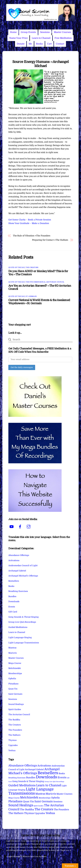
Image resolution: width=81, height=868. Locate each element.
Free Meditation (63, 38)
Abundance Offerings (19, 555)
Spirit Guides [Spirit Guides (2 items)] (39, 806)
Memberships (15, 673)
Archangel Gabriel (17, 571)
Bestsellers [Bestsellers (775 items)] (48, 773)
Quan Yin (13, 689)
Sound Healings (16, 704)
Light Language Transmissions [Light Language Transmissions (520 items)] (31, 791)
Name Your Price (18, 38)
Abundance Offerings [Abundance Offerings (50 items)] (23, 766)
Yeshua (12, 750)
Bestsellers (14, 581)
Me (30, 44)
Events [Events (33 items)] (62, 777)
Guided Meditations (18, 627)
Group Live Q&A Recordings (22, 622)
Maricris (13, 653)
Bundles (12, 596)
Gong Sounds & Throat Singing (24, 617)
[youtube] (12, 527)
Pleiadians (13, 684)
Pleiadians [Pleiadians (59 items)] (15, 801)
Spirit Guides (15, 709)
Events (12, 607)
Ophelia (12, 679)
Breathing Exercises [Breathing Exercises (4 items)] (17, 778)
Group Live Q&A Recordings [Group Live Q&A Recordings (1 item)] (54, 782)
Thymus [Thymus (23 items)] (29, 813)
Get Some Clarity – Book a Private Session (30, 220)
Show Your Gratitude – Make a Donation (29, 223)
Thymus (13, 740)
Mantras (12, 648)
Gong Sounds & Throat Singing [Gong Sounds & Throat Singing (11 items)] (28, 781)
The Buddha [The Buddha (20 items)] (27, 810)
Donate (21, 44)
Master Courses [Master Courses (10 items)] (64, 794)
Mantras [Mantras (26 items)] (40, 794)
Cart (49, 44)
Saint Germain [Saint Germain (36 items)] (44, 801)
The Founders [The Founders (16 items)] (61, 810)
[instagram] (29, 527)
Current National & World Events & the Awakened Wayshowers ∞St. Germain (39, 302)
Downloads (14, 601)
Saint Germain (15, 694)
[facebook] (21, 527)
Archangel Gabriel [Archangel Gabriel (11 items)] (34, 769)
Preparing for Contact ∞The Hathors (50, 240)
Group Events (28, 32)
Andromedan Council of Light (23, 566)
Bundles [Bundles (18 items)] (31, 778)
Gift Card (13, 612)
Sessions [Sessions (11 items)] (58, 802)
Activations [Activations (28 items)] (44, 766)
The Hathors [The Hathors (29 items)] (16, 813)
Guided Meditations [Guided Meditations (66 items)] (22, 785)
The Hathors (14, 735)
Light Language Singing (20, 637)
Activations (14, 560)
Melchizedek (15, 668)
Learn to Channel (41, 38)
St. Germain (31, 296)
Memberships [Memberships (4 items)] (45, 798)
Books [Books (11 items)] (62, 773)
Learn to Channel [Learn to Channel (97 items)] (49, 785)
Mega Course (15, 663)
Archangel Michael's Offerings (23, 576)
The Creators (32, 267)
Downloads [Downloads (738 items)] (46, 777)
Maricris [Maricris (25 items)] (51, 794)
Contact (60, 44)
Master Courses (62, 32)
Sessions (45, 32)
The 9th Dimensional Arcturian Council (45, 282)
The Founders (15, 730)
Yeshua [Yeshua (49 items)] (50, 813)
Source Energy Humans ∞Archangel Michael (40, 64)
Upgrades (13, 745)
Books (39, 44)
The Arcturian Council (19, 714)
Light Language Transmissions (24, 643)
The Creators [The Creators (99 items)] (44, 809)
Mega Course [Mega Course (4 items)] (14, 798)
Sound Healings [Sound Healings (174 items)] (21, 805)
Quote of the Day (17, 267)
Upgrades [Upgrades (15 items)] (40, 813)
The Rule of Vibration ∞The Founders (32, 236)
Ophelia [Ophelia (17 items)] (55, 798)
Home (13, 32)
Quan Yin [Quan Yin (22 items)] (28, 802)
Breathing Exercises (18, 591)
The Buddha (14, 720)
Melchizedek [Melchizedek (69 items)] (29, 797)
